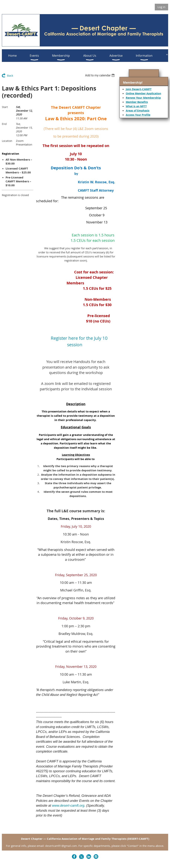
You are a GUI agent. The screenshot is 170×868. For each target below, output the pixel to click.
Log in (161, 7)
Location (7, 141)
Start (5, 107)
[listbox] (100, 75)
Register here (64, 338)
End (4, 124)
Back (10, 75)
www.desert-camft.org (68, 806)
